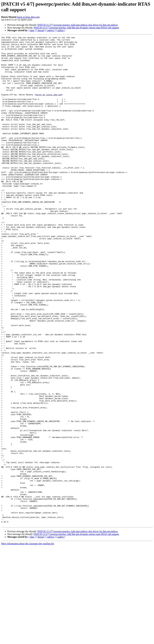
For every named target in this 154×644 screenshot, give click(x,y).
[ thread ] (41, 30)
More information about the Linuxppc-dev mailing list (28, 641)
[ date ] (32, 30)
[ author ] (61, 30)
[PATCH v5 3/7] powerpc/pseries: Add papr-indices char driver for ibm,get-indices (78, 25)
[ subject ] (51, 30)
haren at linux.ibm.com (28, 17)
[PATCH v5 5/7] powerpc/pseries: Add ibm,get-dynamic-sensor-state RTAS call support (76, 28)
